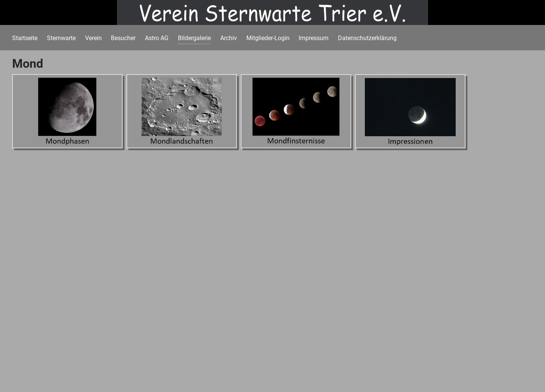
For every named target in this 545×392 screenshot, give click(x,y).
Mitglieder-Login (268, 38)
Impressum (314, 38)
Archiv (229, 38)
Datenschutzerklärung (367, 38)
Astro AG (157, 38)
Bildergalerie (194, 38)
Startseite (25, 38)
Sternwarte (61, 38)
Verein (93, 38)
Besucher (123, 38)
